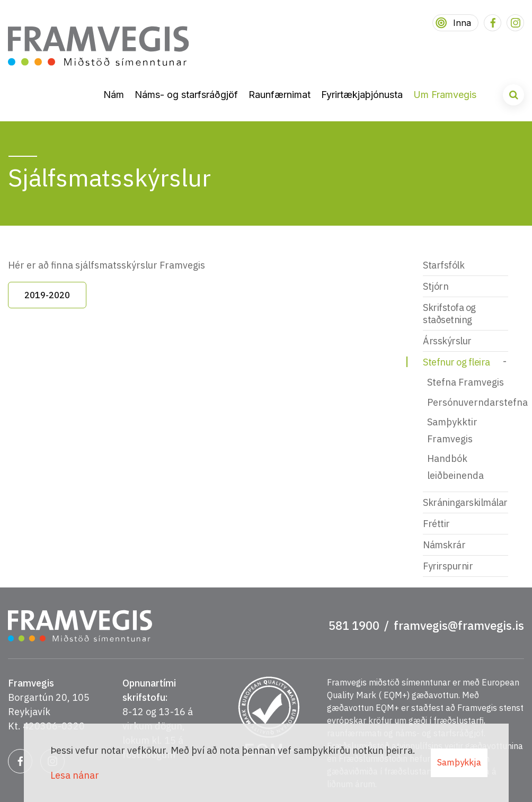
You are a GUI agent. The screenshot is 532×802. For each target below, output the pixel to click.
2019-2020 (47, 295)
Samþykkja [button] (459, 762)
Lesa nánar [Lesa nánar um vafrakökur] (75, 775)
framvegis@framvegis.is (459, 625)
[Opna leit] (513, 95)
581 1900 (354, 625)
